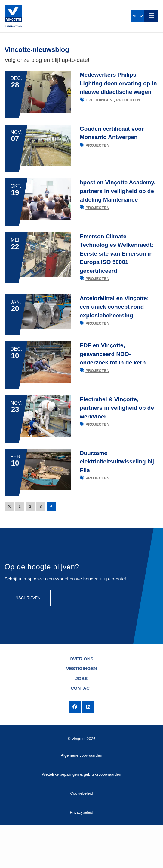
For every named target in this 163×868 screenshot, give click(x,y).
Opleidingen (99, 100)
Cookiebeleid (81, 836)
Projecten (128, 100)
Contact (81, 731)
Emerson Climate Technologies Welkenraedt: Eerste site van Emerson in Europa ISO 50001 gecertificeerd (117, 272)
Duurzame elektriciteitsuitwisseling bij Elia (117, 499)
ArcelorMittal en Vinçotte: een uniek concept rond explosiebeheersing (114, 326)
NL (137, 16)
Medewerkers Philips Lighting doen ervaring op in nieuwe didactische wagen (118, 83)
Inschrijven (28, 641)
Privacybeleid (81, 855)
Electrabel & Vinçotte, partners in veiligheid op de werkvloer (117, 439)
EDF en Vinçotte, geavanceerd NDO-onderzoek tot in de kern (113, 379)
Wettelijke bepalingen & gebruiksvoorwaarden (81, 817)
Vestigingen (82, 712)
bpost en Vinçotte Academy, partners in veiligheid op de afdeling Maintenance (118, 203)
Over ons (81, 702)
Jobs (82, 722)
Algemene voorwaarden (81, 798)
